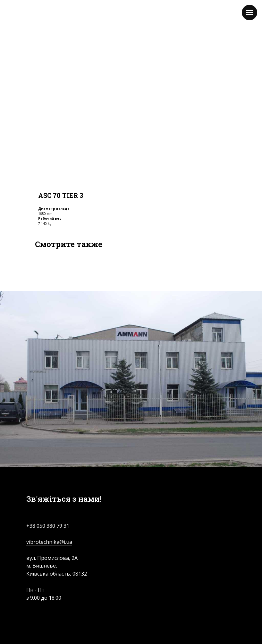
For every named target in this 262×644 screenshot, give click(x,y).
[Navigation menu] (249, 13)
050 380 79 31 (53, 526)
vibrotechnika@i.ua (49, 542)
